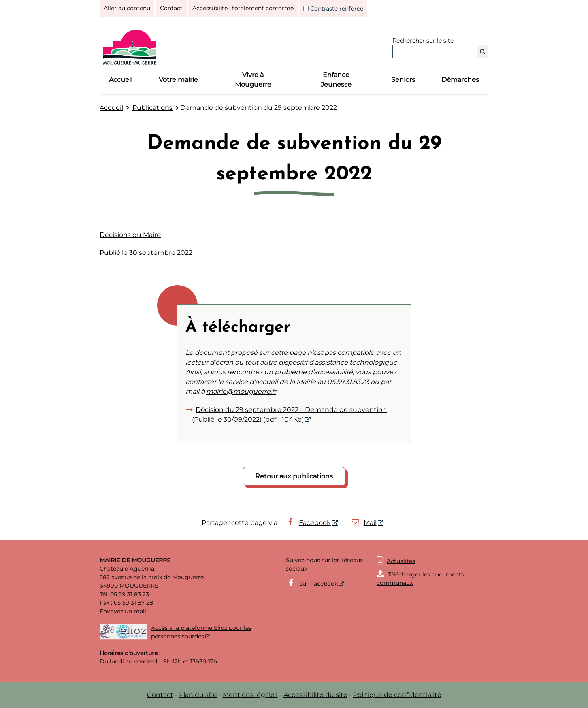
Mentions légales (250, 695)
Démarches (460, 80)
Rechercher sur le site (423, 41)
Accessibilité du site (315, 695)
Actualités (401, 561)
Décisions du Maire (130, 235)
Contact (171, 8)
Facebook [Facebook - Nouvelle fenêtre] (308, 523)
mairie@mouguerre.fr (241, 391)
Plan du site (198, 695)
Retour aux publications (294, 476)
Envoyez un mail (123, 611)
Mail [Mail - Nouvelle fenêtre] (363, 523)
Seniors (403, 80)
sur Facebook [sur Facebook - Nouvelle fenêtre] (319, 584)
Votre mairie (178, 80)
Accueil (121, 80)
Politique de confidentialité (397, 695)
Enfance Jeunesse (336, 80)
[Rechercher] (483, 52)
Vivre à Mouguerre (253, 80)
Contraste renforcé (337, 9)
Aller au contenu (127, 8)
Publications (152, 108)
